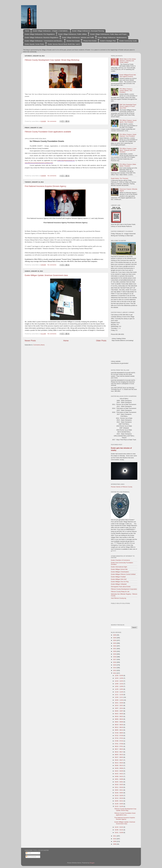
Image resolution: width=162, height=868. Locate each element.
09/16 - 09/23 (119, 716)
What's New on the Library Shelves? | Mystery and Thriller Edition (128, 61)
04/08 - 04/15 (119, 776)
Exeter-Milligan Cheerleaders (120, 572)
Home (27, 31)
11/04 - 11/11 (119, 697)
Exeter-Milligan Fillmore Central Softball (123, 574)
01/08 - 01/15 (119, 830)
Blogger (92, 863)
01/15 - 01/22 (119, 827)
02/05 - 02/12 (119, 801)
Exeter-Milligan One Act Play (120, 582)
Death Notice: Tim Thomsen (120, 178)
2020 (115, 651)
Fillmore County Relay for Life (120, 592)
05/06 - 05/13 (119, 765)
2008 (115, 844)
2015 (115, 665)
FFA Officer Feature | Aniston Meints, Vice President (126, 91)
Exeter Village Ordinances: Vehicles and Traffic (78, 37)
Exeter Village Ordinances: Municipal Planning (88, 31)
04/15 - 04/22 (119, 774)
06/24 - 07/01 (119, 746)
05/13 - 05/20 (119, 763)
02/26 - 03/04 (119, 793)
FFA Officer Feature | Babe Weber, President (128, 165)
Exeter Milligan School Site (119, 569)
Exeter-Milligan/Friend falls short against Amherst (128, 76)
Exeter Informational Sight (119, 567)
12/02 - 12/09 (119, 686)
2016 (115, 662)
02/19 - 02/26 (119, 796)
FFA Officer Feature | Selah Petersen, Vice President (128, 135)
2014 (115, 668)
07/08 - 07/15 (119, 741)
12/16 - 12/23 (119, 681)
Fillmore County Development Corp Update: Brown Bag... (125, 810)
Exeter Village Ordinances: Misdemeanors (112, 37)
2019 (115, 654)
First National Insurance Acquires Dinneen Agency (45, 186)
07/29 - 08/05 (119, 733)
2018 (115, 657)
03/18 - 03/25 (119, 785)
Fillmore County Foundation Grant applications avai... (125, 814)
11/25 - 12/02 (119, 689)
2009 (115, 841)
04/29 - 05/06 (119, 768)
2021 (115, 649)
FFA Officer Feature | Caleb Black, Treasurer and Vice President (128, 150)
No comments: (52, 121)
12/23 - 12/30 (119, 678)
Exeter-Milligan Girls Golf (119, 579)
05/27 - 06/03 (119, 757)
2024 (115, 640)
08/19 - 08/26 (119, 725)
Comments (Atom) (39, 345)
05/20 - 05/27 (119, 760)
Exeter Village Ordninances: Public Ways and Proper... (109, 34)
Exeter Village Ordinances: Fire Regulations (40, 34)
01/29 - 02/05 (119, 804)
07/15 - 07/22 (119, 738)
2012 (115, 673)
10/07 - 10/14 (119, 708)
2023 (115, 643)
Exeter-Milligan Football (118, 577)
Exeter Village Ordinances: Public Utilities (72, 34)
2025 (115, 638)
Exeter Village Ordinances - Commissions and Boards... (44, 41)
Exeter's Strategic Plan (108, 41)
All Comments (31, 857)
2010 (115, 839)
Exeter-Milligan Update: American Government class (46, 275)
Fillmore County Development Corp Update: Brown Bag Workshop (52, 60)
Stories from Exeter (73, 41)
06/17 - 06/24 (119, 749)
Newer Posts (30, 341)
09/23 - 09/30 (119, 714)
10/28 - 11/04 (119, 700)
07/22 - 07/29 (119, 736)
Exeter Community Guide (128, 41)
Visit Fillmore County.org (119, 598)
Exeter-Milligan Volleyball (119, 584)
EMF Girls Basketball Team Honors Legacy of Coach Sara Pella (128, 106)
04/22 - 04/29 (119, 771)
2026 (115, 635)
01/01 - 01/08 (119, 833)
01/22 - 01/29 (119, 806)
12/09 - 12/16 (119, 684)
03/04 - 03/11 (119, 790)
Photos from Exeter (90, 41)
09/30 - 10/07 (119, 711)
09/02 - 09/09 (119, 722)
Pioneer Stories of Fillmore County (122, 487)
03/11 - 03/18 (119, 787)
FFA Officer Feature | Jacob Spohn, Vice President (128, 121)
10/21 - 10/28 (119, 703)
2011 (115, 836)
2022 (115, 646)
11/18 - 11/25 (119, 692)
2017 (115, 659)
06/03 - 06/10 (119, 755)
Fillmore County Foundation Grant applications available (48, 132)
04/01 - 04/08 (119, 779)
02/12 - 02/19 (119, 798)
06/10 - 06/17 (119, 752)
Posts (29, 853)
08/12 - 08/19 (119, 727)
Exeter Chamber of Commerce (120, 560)
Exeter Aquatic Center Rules (34, 44)
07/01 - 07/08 (119, 744)
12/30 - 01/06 (119, 676)
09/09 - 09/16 (119, 719)
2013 (115, 670)
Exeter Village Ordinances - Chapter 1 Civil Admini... (51, 31)
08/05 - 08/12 (119, 730)
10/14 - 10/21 (119, 705)
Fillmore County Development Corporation (124, 589)
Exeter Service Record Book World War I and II (64, 44)
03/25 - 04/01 (119, 782)
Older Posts (101, 341)
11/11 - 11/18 (119, 695)
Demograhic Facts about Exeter (121, 587)
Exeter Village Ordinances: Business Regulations (42, 37)
